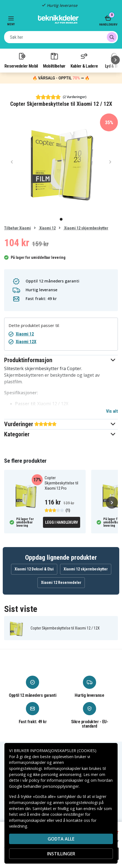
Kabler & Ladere (84, 60)
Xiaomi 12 (47, 228)
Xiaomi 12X (26, 342)
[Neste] (115, 60)
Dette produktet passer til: (34, 325)
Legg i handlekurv (62, 522)
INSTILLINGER (61, 854)
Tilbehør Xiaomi (17, 228)
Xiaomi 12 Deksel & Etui (34, 569)
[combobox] (61, 37)
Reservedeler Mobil (21, 60)
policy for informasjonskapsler (56, 780)
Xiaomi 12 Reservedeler (61, 583)
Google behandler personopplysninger (44, 786)
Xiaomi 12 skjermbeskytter (86, 228)
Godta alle (61, 839)
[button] (61, 360)
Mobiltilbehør (54, 60)
